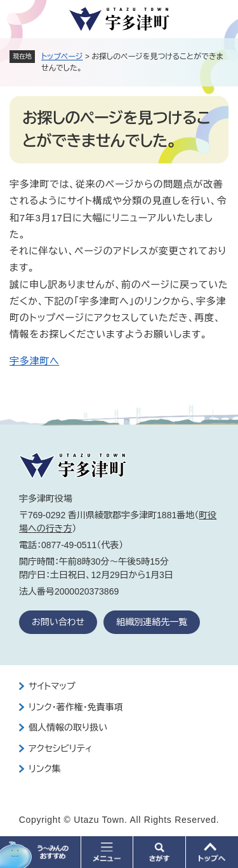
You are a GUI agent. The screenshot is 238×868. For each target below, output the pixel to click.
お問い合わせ (58, 622)
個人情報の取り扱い (68, 727)
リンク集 (45, 769)
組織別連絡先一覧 (152, 622)
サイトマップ (52, 686)
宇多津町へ (34, 361)
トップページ (62, 57)
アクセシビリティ (60, 748)
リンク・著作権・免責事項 (76, 707)
